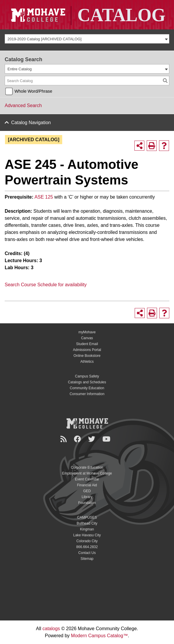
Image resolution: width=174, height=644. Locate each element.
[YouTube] (107, 439)
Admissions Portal (87, 350)
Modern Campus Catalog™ (99, 636)
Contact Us (87, 553)
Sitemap (87, 559)
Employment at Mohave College (87, 473)
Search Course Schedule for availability (46, 285)
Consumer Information (87, 394)
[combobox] (87, 39)
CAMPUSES (87, 517)
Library (87, 497)
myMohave (87, 332)
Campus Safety (87, 376)
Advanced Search (23, 105)
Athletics (87, 362)
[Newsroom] (64, 439)
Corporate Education (87, 467)
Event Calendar (87, 479)
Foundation (87, 503)
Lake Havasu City (87, 535)
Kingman (87, 529)
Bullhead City (87, 523)
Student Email (87, 344)
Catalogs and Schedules (87, 382)
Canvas (87, 338)
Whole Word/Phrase (33, 91)
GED (87, 491)
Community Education (87, 388)
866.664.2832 (87, 547)
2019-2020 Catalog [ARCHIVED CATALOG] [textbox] (45, 39)
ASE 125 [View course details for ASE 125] (44, 197)
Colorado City (87, 541)
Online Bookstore (87, 356)
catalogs (51, 629)
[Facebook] (78, 439)
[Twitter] (92, 439)
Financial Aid (87, 485)
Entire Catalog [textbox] (20, 69)
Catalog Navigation (31, 123)
